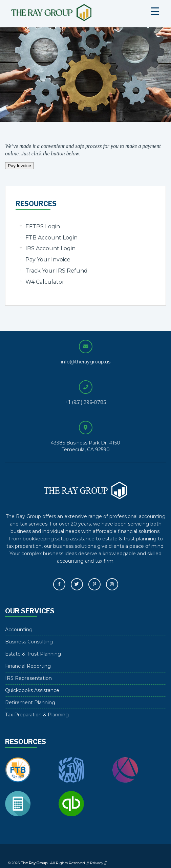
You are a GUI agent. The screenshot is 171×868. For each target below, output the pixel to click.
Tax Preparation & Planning (37, 715)
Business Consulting (29, 642)
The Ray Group (68, 12)
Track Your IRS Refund (57, 271)
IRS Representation (28, 678)
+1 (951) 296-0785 (86, 402)
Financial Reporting (28, 666)
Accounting (19, 630)
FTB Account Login (51, 238)
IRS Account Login (50, 248)
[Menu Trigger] (155, 11)
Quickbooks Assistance (32, 690)
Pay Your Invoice (48, 260)
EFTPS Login (43, 226)
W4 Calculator (45, 282)
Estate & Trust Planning (33, 654)
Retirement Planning (30, 703)
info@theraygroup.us (86, 362)
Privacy (97, 863)
